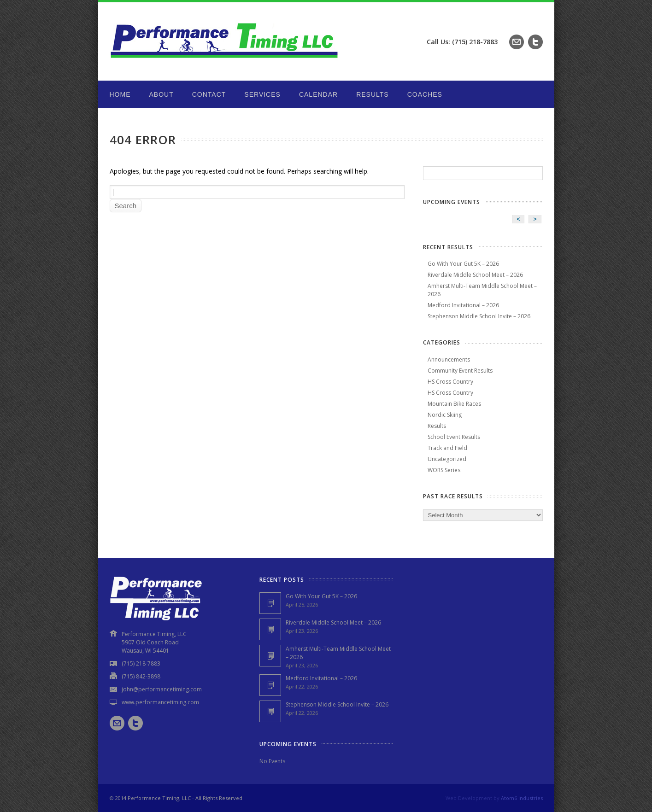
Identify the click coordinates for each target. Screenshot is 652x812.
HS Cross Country (450, 382)
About (162, 94)
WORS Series (444, 470)
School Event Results (454, 437)
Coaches (425, 94)
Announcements (449, 359)
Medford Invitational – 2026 (463, 305)
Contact (209, 94)
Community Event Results (460, 371)
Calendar (318, 94)
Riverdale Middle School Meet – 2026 (475, 275)
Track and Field (447, 448)
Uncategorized (447, 459)
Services (262, 94)
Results (373, 94)
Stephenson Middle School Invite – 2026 (479, 316)
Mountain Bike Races (454, 404)
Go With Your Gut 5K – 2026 (463, 264)
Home (120, 94)
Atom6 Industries (522, 798)
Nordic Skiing (445, 415)
